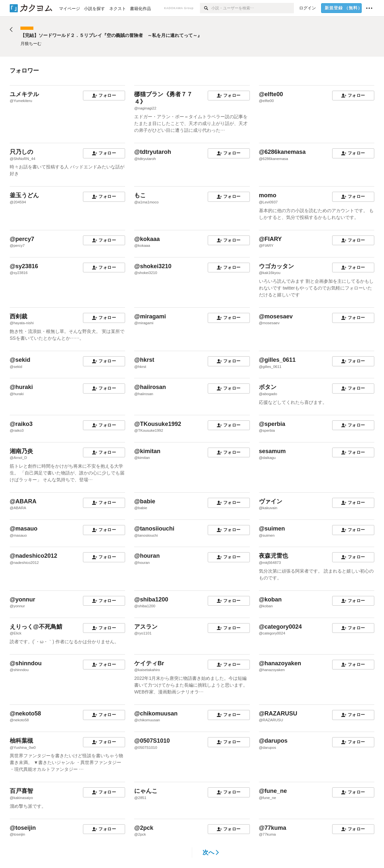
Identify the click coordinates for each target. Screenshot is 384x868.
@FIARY (270, 239)
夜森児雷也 (273, 556)
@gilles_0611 (277, 360)
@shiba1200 (151, 600)
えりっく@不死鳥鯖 (36, 627)
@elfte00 (271, 94)
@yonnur (23, 600)
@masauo (24, 529)
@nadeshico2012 (34, 556)
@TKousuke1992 (158, 424)
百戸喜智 (21, 791)
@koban (270, 600)
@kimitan (147, 451)
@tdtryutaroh (153, 152)
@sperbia (272, 424)
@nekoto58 (25, 714)
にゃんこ (146, 791)
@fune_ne (273, 791)
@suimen (272, 529)
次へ (211, 852)
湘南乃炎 (21, 451)
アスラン (146, 627)
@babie (145, 501)
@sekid (20, 360)
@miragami (150, 316)
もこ (140, 195)
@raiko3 (21, 424)
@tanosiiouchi (154, 529)
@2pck (144, 828)
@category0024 (280, 627)
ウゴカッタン (276, 266)
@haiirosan (150, 387)
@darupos (273, 741)
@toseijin (23, 828)
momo (268, 195)
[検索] (206, 8)
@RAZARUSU (278, 714)
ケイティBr (149, 663)
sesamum (272, 451)
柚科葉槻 (21, 741)
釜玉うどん (24, 195)
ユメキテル (24, 94)
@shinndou (26, 663)
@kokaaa (147, 239)
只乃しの (21, 152)
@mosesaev (276, 316)
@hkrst (144, 360)
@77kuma (273, 828)
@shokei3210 (153, 266)
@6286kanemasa (282, 152)
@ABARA (23, 501)
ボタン (268, 387)
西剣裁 (18, 316)
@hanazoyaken (280, 663)
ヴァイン (271, 501)
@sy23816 (24, 266)
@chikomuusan (156, 714)
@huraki (21, 387)
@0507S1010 (152, 741)
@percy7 (22, 239)
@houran (147, 556)
